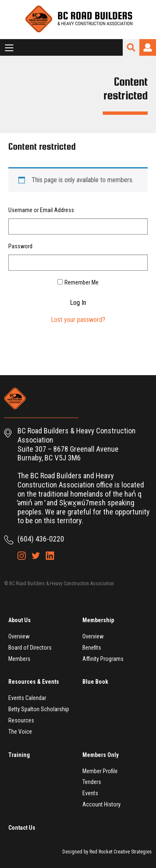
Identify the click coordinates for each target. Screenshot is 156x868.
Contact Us (22, 828)
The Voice (20, 732)
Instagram (22, 556)
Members (19, 659)
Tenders (92, 782)
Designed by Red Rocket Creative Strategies (107, 852)
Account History (102, 804)
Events (90, 793)
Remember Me (82, 282)
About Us (20, 620)
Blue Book (95, 682)
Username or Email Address (41, 210)
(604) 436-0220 (41, 539)
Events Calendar (27, 698)
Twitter (36, 556)
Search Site (131, 47)
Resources (21, 720)
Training (19, 755)
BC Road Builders (78, 20)
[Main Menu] (9, 48)
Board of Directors (30, 648)
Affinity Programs (103, 659)
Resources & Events (34, 682)
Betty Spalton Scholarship (39, 709)
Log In (78, 303)
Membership (98, 620)
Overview (19, 636)
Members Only (100, 755)
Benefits (92, 648)
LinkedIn (50, 556)
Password (20, 246)
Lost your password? (78, 320)
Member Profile (100, 771)
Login (148, 47)
